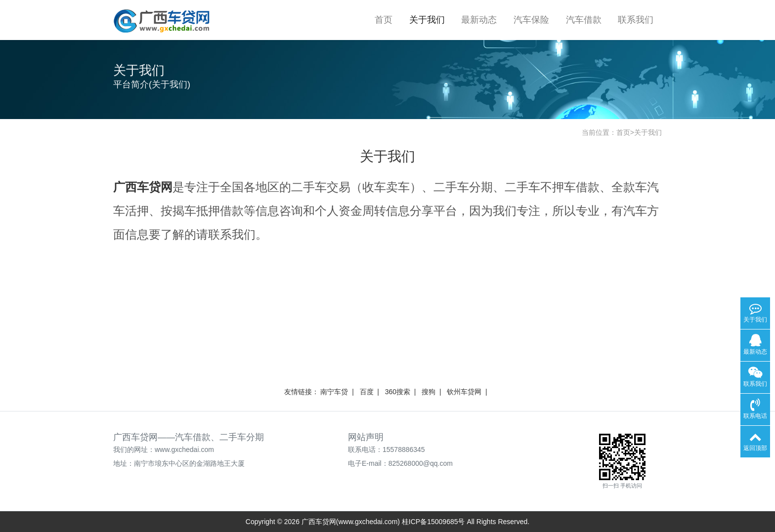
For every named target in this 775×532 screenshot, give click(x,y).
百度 (367, 392)
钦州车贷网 (464, 392)
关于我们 (427, 20)
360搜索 (398, 392)
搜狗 (429, 392)
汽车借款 (584, 20)
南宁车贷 (334, 392)
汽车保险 (531, 20)
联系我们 (636, 20)
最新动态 (479, 20)
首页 (384, 20)
